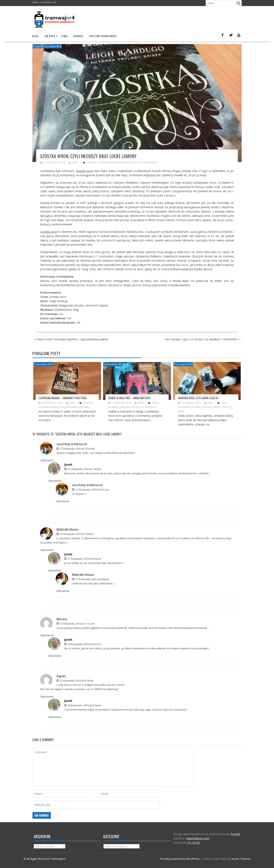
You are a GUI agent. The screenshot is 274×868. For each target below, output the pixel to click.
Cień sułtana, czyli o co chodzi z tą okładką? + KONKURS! (201, 339)
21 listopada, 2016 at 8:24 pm (83, 559)
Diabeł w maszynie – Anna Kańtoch (129, 398)
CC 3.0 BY (194, 843)
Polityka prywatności (103, 36)
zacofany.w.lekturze (72, 444)
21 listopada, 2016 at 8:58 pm (91, 579)
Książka (37, 46)
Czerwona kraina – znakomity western (63, 398)
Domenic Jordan (118, 407)
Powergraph (149, 407)
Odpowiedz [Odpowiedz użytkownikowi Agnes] (47, 696)
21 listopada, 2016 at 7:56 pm (75, 534)
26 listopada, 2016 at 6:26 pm (83, 705)
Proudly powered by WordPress (180, 859)
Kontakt (78, 36)
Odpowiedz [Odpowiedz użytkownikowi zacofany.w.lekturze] (47, 460)
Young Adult (150, 162)
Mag (62, 407)
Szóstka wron (84, 171)
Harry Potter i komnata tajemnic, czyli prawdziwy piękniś (73, 339)
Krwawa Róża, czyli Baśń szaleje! (198, 398)
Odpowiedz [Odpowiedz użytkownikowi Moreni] (47, 635)
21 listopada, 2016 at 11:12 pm (76, 624)
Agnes (61, 676)
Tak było (50, 36)
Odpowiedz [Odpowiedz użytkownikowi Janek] (55, 481)
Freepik (235, 834)
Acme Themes (241, 859)
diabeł (155, 403)
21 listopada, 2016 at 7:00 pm (83, 469)
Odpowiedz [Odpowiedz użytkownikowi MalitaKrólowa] (47, 550)
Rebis (181, 411)
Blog (35, 36)
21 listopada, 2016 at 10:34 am (76, 449)
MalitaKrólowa (67, 529)
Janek (73, 162)
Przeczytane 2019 (44, 364)
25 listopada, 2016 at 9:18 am (75, 680)
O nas (64, 36)
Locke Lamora (106, 162)
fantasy (91, 162)
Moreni (62, 619)
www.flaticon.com (198, 838)
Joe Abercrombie (49, 407)
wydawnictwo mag (128, 162)
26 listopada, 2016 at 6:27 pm (83, 644)
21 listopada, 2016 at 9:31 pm (91, 489)
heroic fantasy (222, 407)
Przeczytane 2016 (52, 46)
